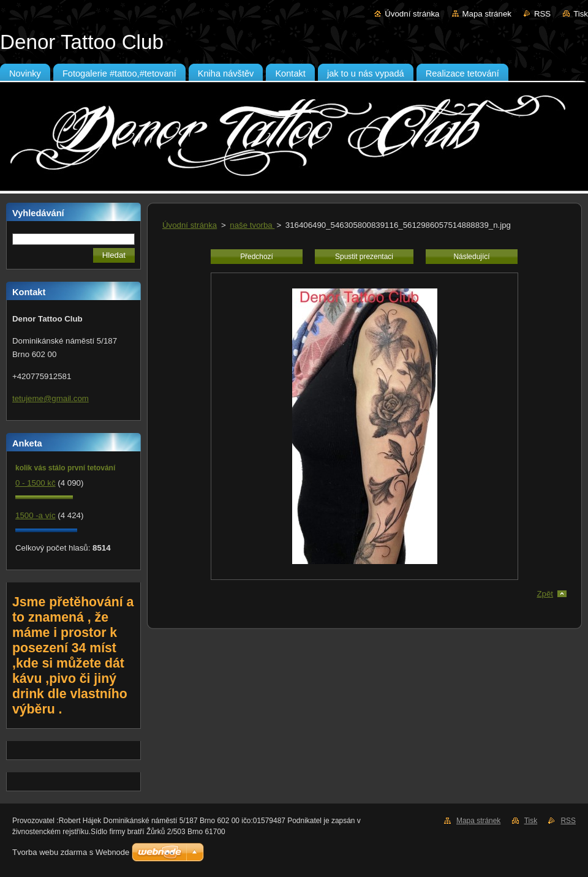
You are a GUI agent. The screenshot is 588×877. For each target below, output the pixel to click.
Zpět (545, 594)
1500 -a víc (36, 515)
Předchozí (257, 257)
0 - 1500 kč (36, 483)
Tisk (581, 14)
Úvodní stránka (412, 14)
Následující (471, 257)
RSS (542, 14)
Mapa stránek (487, 14)
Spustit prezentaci (364, 257)
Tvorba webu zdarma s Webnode (71, 852)
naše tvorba (252, 225)
